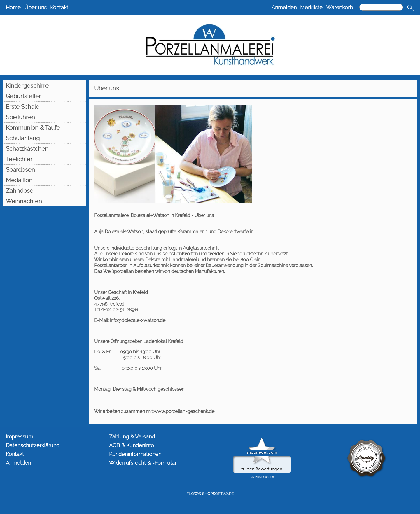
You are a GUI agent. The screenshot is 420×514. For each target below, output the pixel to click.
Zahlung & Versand (132, 437)
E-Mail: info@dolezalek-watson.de (130, 320)
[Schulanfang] (44, 138)
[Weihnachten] (44, 201)
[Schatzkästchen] (44, 149)
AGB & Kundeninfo (132, 445)
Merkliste (311, 7)
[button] (410, 8)
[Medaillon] (44, 180)
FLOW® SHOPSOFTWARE (210, 494)
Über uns (35, 7)
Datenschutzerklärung (33, 445)
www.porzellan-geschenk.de (184, 411)
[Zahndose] (44, 191)
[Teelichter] (44, 159)
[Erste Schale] (44, 107)
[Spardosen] (44, 170)
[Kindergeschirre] (44, 86)
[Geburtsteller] (44, 96)
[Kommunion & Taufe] (44, 128)
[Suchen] (381, 7)
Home (13, 7)
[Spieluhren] (44, 117)
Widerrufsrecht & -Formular (143, 463)
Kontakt (59, 7)
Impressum (19, 437)
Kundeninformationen (135, 454)
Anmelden (284, 7)
